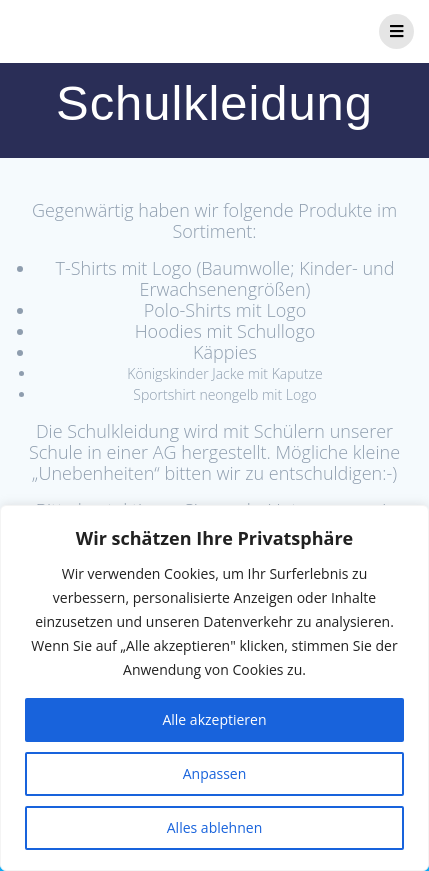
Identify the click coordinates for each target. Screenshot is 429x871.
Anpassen (215, 773)
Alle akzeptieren (214, 719)
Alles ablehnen (214, 827)
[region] (214, 688)
